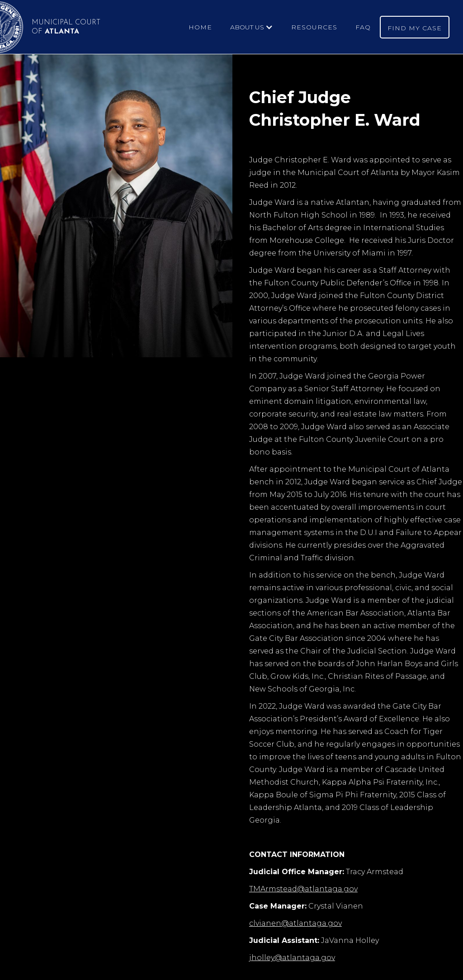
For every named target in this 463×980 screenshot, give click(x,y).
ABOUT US (247, 27)
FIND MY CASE (415, 28)
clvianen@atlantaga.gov (295, 923)
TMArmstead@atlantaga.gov (303, 889)
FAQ (363, 27)
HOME (200, 27)
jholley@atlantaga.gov (292, 958)
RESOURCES (314, 27)
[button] (252, 27)
